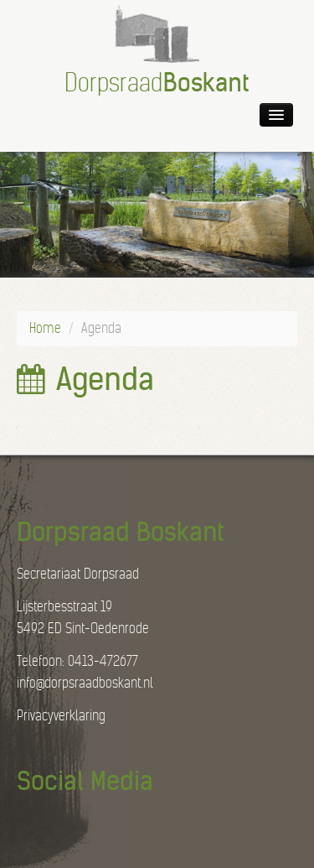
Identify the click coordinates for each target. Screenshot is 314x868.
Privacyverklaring (61, 716)
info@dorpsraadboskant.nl (85, 683)
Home (45, 328)
